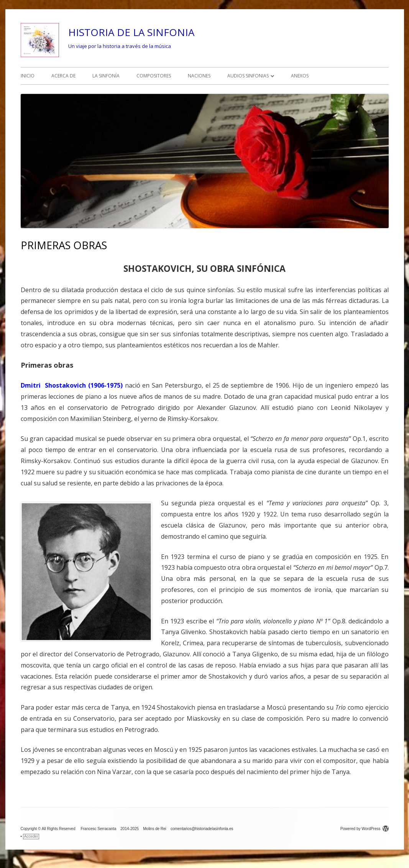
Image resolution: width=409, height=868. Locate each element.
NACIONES (199, 76)
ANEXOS (300, 76)
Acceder (31, 836)
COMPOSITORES (154, 76)
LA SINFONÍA (106, 76)
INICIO (28, 76)
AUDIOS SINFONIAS (248, 76)
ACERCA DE (63, 76)
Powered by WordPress (365, 829)
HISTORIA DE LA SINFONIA (131, 32)
